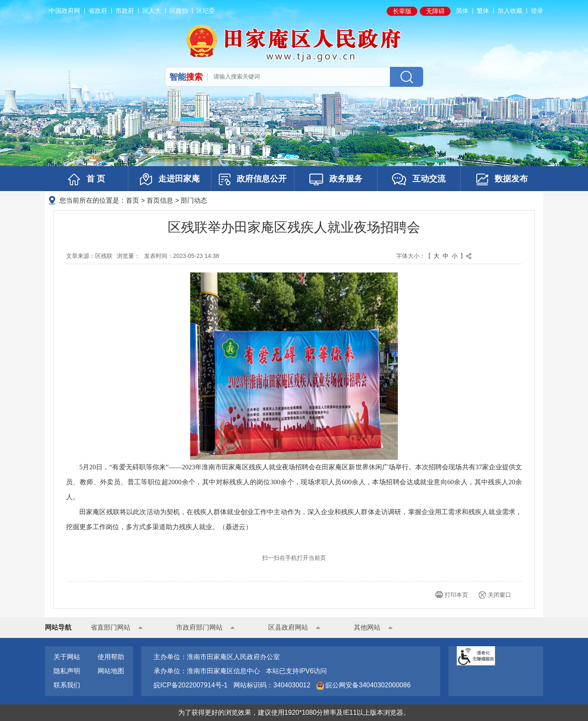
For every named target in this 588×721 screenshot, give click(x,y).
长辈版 (402, 11)
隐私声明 (67, 671)
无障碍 (435, 11)
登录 (537, 11)
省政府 (98, 11)
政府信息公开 (253, 179)
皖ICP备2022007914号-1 (191, 685)
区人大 (152, 11)
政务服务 (336, 179)
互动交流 (419, 179)
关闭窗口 (500, 595)
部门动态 (194, 200)
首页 (132, 200)
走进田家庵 (170, 179)
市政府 (125, 11)
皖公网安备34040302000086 (367, 685)
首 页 (87, 179)
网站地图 (111, 671)
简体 (462, 11)
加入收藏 (510, 11)
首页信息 (160, 200)
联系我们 (67, 685)
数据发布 (502, 179)
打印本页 (456, 595)
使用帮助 (111, 657)
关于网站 (67, 657)
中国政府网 (65, 11)
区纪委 (206, 11)
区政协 (179, 11)
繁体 (483, 11)
